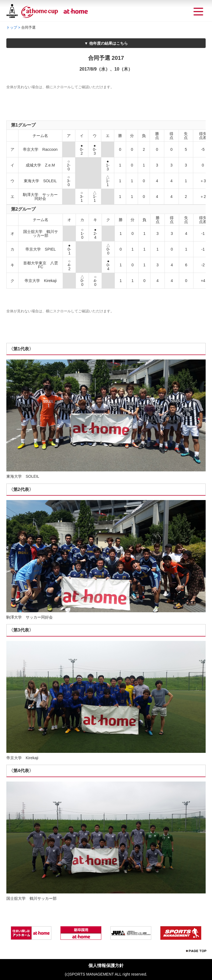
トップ (12, 27)
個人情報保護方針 (106, 966)
